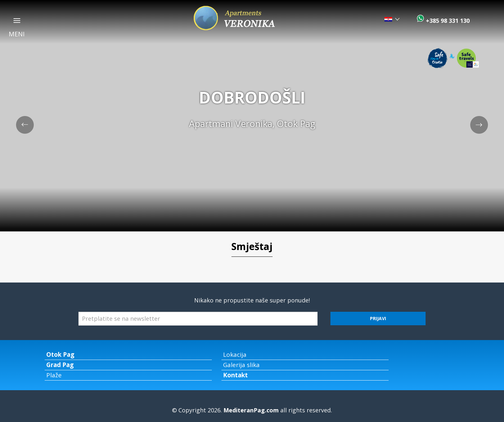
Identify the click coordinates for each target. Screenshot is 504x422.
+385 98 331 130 (447, 21)
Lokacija (235, 355)
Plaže (54, 375)
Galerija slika (241, 365)
